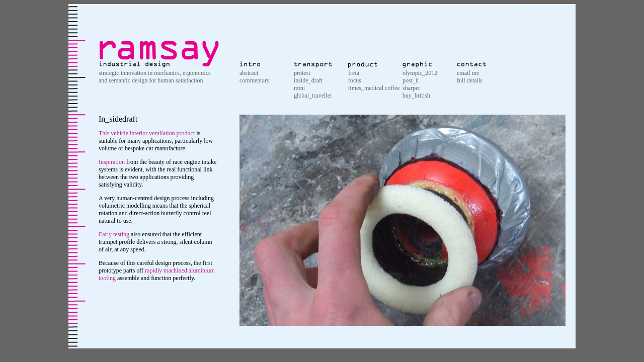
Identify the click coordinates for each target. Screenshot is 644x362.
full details (470, 80)
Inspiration (112, 162)
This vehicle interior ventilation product (147, 133)
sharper (411, 88)
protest (302, 73)
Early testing (114, 234)
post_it (411, 80)
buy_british (416, 96)
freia (354, 73)
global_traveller (313, 96)
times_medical (367, 88)
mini (299, 88)
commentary (255, 80)
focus (355, 80)
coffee (392, 88)
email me (468, 73)
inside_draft (308, 80)
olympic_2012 (420, 73)
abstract (249, 73)
